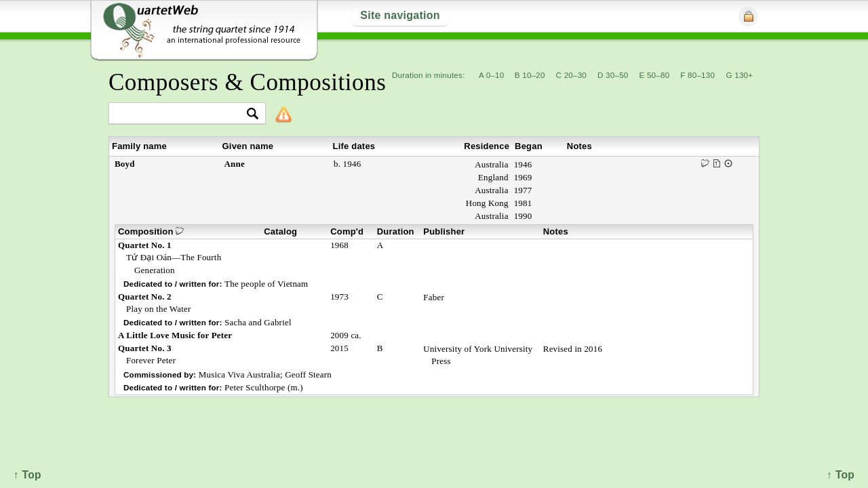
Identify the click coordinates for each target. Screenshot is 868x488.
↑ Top (841, 475)
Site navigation (400, 15)
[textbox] (181, 114)
